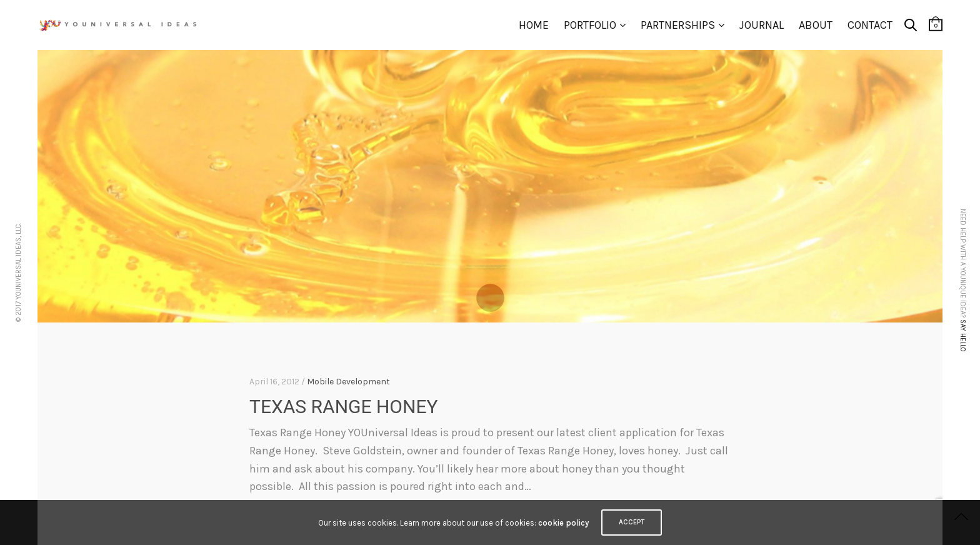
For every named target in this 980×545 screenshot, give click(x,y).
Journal (762, 25)
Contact (870, 25)
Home (534, 25)
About (816, 25)
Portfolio (590, 25)
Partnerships (678, 25)
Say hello (963, 335)
